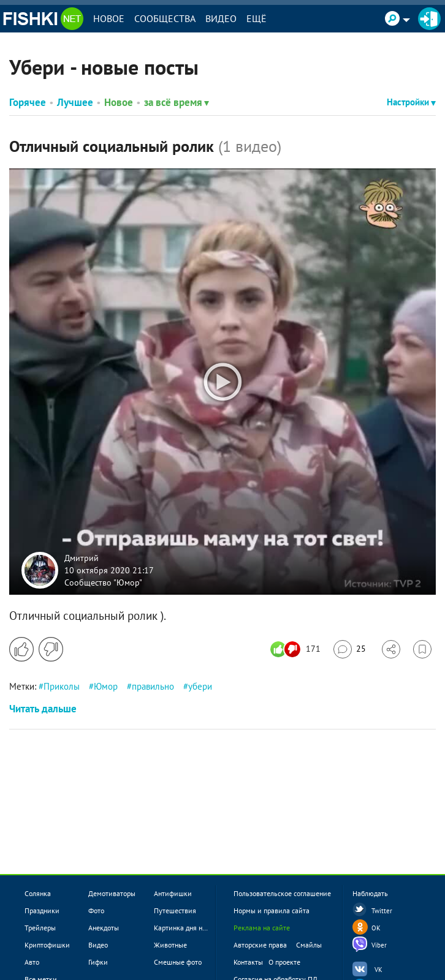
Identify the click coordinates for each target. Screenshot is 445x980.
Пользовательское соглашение (282, 893)
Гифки (98, 962)
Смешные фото (178, 962)
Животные (170, 945)
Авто (32, 962)
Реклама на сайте (262, 928)
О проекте (284, 962)
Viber (379, 945)
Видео (221, 18)
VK (378, 970)
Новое (109, 18)
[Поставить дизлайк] (51, 649)
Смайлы (309, 945)
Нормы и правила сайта (272, 910)
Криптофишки (47, 945)
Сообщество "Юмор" (103, 582)
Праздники (42, 910)
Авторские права (260, 945)
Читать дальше (43, 709)
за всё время (177, 102)
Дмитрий (82, 558)
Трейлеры (40, 928)
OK (376, 928)
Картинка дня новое (185, 928)
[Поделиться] (391, 649)
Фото (96, 910)
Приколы (62, 686)
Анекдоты (104, 928)
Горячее (28, 102)
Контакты (248, 962)
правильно (153, 686)
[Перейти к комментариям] (350, 649)
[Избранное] (422, 649)
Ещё (257, 18)
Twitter (382, 911)
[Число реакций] (297, 649)
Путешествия (175, 910)
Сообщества (165, 18)
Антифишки (173, 893)
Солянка (38, 893)
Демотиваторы (112, 893)
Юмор (106, 686)
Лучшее (75, 102)
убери (200, 686)
